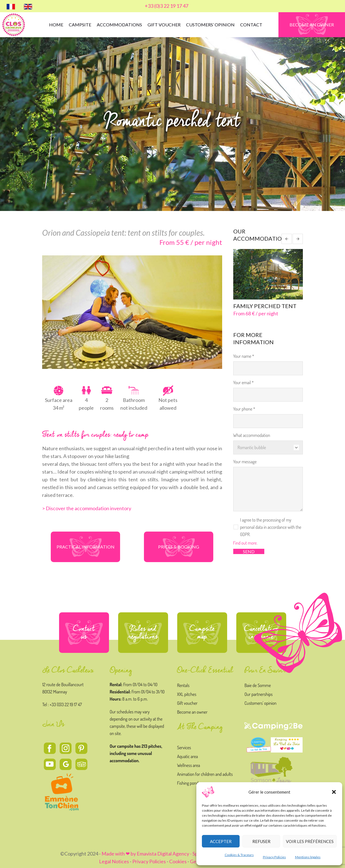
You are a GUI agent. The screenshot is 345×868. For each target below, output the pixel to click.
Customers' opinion (260, 703)
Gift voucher (187, 703)
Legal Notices (114, 861)
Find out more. (245, 543)
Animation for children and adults (205, 774)
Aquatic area (187, 756)
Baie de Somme (258, 685)
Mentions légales (308, 857)
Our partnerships (258, 694)
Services (184, 748)
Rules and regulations (143, 633)
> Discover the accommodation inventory (87, 508)
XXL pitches (187, 694)
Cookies (178, 861)
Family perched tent (265, 306)
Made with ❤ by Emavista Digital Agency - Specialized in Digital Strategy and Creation (193, 854)
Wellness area (188, 765)
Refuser (261, 841)
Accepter (221, 841)
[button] (334, 792)
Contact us (84, 633)
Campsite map (202, 633)
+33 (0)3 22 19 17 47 (167, 6)
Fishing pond (188, 783)
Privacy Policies (274, 857)
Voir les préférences (310, 841)
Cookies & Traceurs (239, 855)
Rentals (183, 685)
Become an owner (192, 712)
